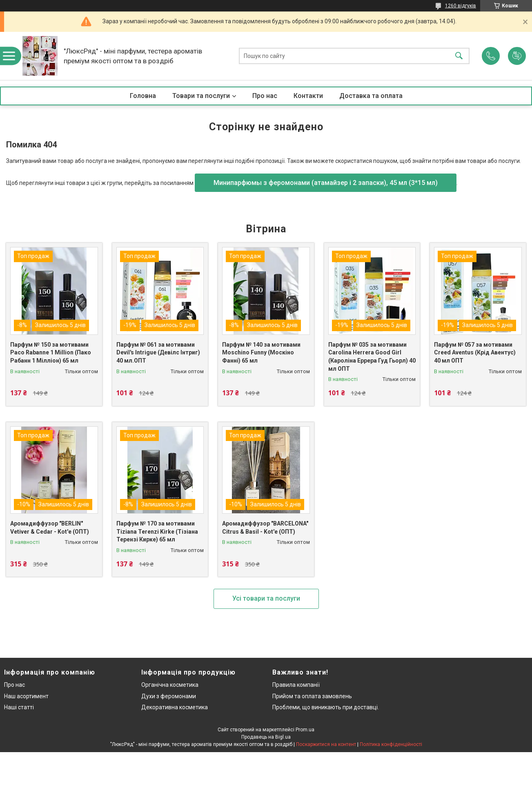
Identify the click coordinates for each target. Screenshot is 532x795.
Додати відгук (517, 56)
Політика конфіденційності (391, 744)
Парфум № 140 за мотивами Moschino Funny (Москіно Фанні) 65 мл (261, 353)
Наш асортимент (26, 696)
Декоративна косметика (175, 707)
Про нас (265, 96)
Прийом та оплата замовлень (312, 696)
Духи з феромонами (169, 696)
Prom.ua (305, 730)
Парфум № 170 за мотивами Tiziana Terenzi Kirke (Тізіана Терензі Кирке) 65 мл (157, 531)
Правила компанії (296, 685)
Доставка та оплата (371, 96)
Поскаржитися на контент (326, 744)
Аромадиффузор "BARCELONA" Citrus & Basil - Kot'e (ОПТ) (265, 528)
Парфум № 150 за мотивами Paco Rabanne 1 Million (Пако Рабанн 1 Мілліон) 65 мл (51, 353)
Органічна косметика (170, 685)
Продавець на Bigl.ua (266, 737)
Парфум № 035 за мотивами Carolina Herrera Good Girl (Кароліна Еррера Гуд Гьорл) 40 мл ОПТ (372, 357)
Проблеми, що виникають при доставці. (326, 707)
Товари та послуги (201, 96)
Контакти (308, 96)
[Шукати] (459, 56)
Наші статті (19, 707)
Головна (143, 96)
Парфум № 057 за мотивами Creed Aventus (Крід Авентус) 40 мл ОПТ (475, 353)
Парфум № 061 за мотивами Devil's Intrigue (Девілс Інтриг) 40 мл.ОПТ (158, 353)
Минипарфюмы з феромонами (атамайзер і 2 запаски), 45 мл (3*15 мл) (326, 183)
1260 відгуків (461, 6)
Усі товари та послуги (266, 598)
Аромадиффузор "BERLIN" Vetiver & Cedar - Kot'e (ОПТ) (50, 528)
